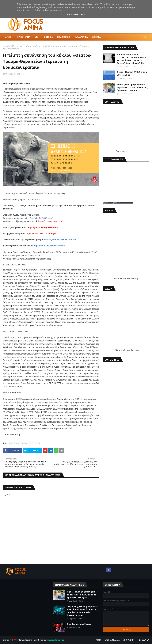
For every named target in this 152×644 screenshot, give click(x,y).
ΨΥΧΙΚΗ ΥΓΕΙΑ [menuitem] (23, 37)
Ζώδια (117, 350)
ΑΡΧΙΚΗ (99, 640)
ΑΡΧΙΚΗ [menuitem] (9, 37)
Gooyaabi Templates (55, 640)
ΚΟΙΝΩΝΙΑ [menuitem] (48, 37)
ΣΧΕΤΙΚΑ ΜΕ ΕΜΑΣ (112, 640)
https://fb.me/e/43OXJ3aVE (51, 221)
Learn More (72, 15)
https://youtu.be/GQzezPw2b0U (43, 227)
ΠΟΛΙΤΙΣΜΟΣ (15, 443)
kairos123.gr (133, 278)
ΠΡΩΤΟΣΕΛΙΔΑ (143, 640)
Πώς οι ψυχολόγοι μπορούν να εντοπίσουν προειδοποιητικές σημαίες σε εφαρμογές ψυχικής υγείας (83, 611)
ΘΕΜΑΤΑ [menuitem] (96, 37)
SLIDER (20, 46)
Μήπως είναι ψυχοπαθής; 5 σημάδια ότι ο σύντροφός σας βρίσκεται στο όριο (132, 87)
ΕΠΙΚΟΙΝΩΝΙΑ (128, 640)
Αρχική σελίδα (9, 46)
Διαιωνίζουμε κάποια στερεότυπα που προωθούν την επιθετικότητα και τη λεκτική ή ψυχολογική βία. (132, 59)
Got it (84, 15)
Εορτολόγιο (121, 151)
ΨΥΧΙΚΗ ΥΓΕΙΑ (27, 443)
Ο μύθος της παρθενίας (79, 624)
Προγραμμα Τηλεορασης (112, 203)
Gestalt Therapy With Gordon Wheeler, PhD (132, 73)
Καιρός (116, 278)
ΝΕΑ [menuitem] (37, 37)
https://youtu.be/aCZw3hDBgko (41, 234)
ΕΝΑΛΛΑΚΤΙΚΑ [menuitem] (81, 37)
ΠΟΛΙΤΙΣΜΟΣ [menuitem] (64, 37)
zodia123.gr (134, 350)
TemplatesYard (25, 640)
